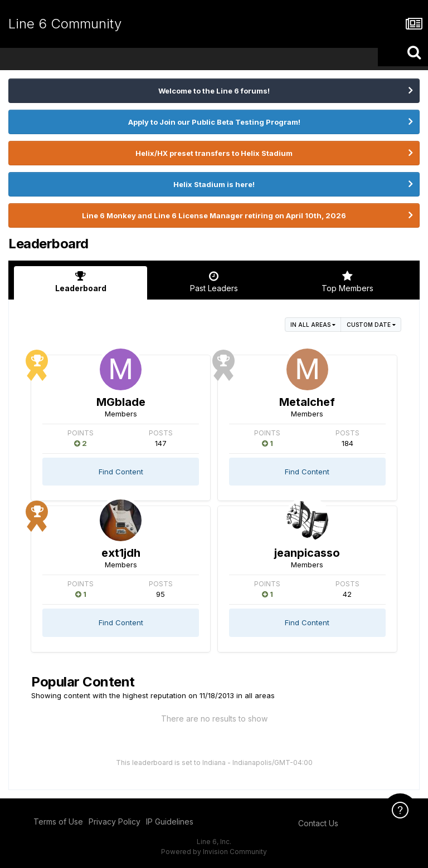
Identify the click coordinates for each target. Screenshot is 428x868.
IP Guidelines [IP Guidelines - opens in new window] (170, 822)
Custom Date (371, 325)
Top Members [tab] (347, 282)
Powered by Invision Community (214, 852)
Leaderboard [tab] (81, 282)
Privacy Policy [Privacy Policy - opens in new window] (115, 822)
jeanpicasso (307, 553)
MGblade (121, 402)
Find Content (121, 472)
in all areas (313, 325)
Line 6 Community (65, 24)
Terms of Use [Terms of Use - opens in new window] (58, 822)
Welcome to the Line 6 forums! (214, 91)
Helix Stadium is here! (214, 184)
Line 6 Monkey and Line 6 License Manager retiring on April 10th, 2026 (214, 215)
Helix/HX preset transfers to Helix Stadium (214, 153)
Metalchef (307, 402)
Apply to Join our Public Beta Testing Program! (214, 122)
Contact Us (318, 823)
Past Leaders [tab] (214, 282)
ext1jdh (121, 553)
